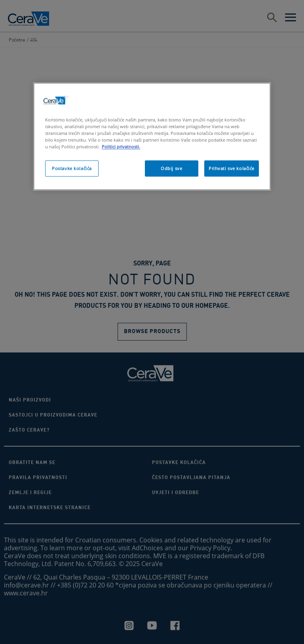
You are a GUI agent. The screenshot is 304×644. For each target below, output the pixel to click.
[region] (152, 137)
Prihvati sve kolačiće (232, 168)
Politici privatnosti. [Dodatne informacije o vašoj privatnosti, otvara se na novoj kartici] (121, 147)
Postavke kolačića (72, 168)
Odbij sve (171, 168)
